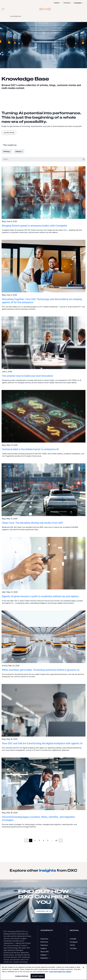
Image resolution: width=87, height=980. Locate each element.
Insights (44, 948)
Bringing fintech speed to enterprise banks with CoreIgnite (34, 226)
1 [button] (31, 840)
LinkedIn (73, 939)
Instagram (74, 942)
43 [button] (56, 840)
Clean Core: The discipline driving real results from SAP (32, 523)
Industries (44, 939)
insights (48, 870)
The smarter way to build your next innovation (27, 376)
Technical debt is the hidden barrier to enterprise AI (30, 449)
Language (77, 3)
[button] (43, 9)
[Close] (83, 968)
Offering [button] (6, 151)
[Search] (42, 159)
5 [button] (48, 840)
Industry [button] (19, 151)
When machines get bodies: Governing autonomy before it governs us (41, 670)
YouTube (73, 948)
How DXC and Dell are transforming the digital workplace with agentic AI (42, 743)
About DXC (45, 952)
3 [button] (39, 840)
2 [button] (35, 840)
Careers (57, 3)
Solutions (44, 945)
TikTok (72, 945)
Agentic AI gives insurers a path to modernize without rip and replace (40, 596)
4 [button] (44, 840)
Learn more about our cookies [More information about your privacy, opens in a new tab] (60, 972)
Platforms (44, 942)
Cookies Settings (22, 976)
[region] (43, 972)
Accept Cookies (38, 976)
